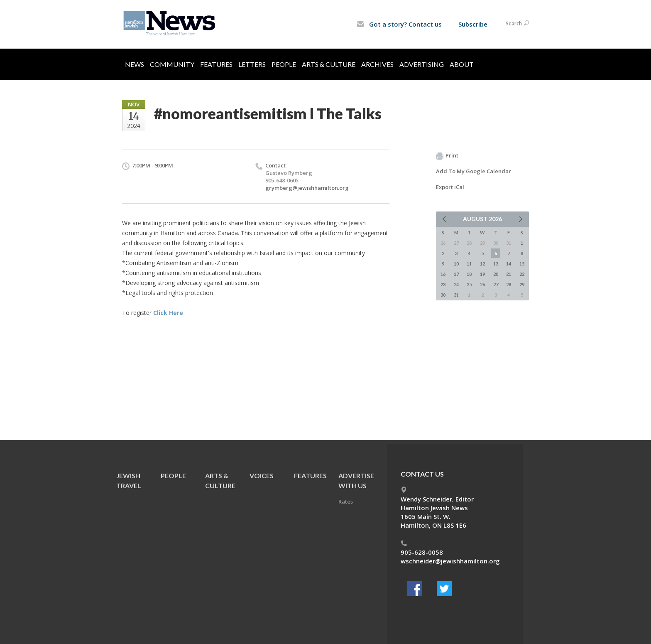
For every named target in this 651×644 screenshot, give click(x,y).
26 (482, 284)
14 (509, 264)
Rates (346, 501)
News (135, 64)
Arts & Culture (329, 64)
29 (522, 284)
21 (509, 274)
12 (482, 264)
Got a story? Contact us (399, 24)
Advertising (422, 64)
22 (522, 274)
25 (469, 284)
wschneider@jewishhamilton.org (450, 561)
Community (172, 64)
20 (496, 274)
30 (443, 295)
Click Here (168, 313)
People (284, 64)
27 (496, 284)
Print (447, 156)
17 (456, 274)
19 (482, 274)
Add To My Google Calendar (474, 171)
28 (509, 284)
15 (522, 264)
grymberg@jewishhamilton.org (307, 188)
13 (496, 264)
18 (469, 274)
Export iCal (450, 187)
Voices (262, 476)
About (462, 64)
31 (456, 295)
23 (443, 284)
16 (443, 274)
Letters (252, 64)
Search (517, 23)
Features (216, 64)
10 (456, 264)
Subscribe (473, 24)
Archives (377, 64)
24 (456, 284)
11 (469, 264)
